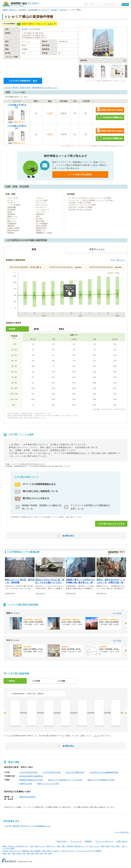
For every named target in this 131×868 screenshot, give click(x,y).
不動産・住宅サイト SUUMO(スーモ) (15, 846)
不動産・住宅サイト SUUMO (14, 10)
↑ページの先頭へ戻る (122, 832)
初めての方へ (62, 841)
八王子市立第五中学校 (28, 772)
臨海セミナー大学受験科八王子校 (101, 780)
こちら (96, 736)
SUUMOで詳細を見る (110, 117)
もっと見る (117, 613)
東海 (28, 853)
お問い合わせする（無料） (110, 110)
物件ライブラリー (69, 851)
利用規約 (88, 841)
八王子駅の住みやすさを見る (111, 524)
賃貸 (50, 24)
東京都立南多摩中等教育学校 (31, 776)
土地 (123, 846)
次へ (125, 713)
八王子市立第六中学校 (52, 772)
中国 (41, 853)
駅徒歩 (62, 329)
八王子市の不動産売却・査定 (23, 81)
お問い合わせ (122, 841)
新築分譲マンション (81, 846)
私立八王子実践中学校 (75, 772)
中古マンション (94, 846)
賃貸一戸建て (61, 846)
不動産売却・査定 (27, 851)
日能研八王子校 (26, 784)
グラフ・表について (118, 260)
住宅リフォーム (15, 851)
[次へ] (125, 623)
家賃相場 (70, 846)
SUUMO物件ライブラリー (39, 10)
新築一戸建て (106, 846)
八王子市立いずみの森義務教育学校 (104, 772)
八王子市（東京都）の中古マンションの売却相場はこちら (28, 826)
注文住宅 (5, 851)
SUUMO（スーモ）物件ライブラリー (21, 4)
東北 (9, 853)
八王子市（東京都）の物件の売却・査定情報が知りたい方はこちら (30, 88)
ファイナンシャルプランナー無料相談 (89, 851)
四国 (37, 853)
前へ (6, 713)
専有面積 (12, 329)
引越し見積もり (47, 851)
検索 (126, 4)
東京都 (54, 10)
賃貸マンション (40, 846)
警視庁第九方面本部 (27, 797)
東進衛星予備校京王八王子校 (31, 780)
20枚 (10, 122)
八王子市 (63, 10)
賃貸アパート (51, 846)
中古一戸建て (116, 846)
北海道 (4, 853)
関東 (14, 853)
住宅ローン (57, 851)
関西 (32, 853)
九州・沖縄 (47, 853)
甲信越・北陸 (21, 853)
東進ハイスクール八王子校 (48, 784)
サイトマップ (76, 841)
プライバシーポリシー (104, 841)
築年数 (36, 329)
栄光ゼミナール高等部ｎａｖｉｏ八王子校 (65, 780)
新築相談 (38, 851)
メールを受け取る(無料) (80, 174)
